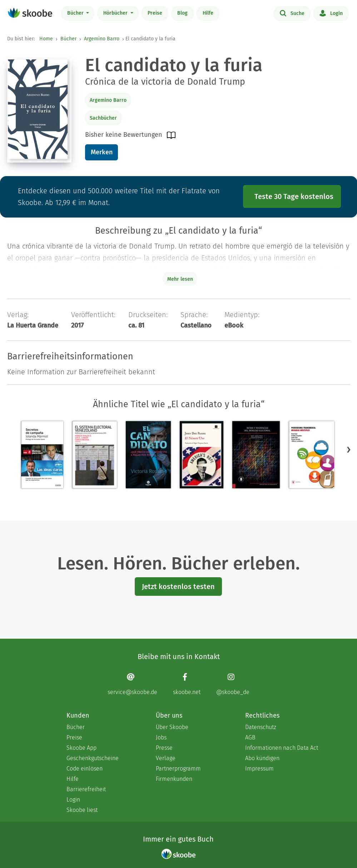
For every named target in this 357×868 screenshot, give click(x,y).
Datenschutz (261, 727)
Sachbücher (103, 118)
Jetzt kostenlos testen (178, 587)
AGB (250, 737)
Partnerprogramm (178, 769)
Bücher (76, 13)
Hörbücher (116, 13)
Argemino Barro (102, 39)
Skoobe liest (82, 810)
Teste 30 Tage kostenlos (294, 196)
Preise (155, 13)
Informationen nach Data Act (282, 748)
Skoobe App (81, 748)
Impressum (259, 769)
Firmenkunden (174, 779)
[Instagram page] (233, 684)
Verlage (166, 758)
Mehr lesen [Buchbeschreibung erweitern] (180, 279)
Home (46, 39)
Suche (292, 13)
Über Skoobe (172, 727)
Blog (182, 13)
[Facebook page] (187, 684)
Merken (102, 152)
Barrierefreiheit (86, 789)
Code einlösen (85, 769)
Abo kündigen (262, 758)
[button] (349, 450)
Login (331, 13)
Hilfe (208, 13)
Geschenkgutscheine (93, 758)
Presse (164, 748)
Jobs (161, 737)
